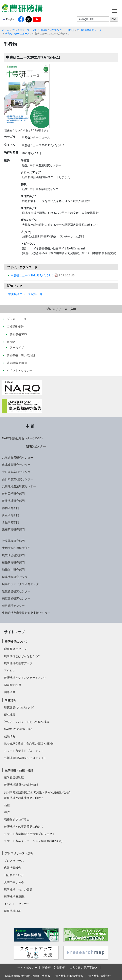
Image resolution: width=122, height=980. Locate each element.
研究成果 (10, 715)
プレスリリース (14, 861)
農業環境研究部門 (13, 555)
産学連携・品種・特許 (19, 770)
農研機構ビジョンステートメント (25, 678)
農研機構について (16, 642)
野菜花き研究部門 (13, 541)
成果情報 (10, 736)
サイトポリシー (27, 968)
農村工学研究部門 (13, 494)
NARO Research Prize (18, 729)
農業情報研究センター (16, 577)
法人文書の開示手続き (84, 968)
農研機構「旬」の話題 (18, 889)
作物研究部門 (11, 508)
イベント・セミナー (17, 904)
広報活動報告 (13, 868)
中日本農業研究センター (90, 30)
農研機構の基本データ (18, 663)
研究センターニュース (17, 34)
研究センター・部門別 (62, 30)
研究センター (36, 446)
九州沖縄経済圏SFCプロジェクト (25, 758)
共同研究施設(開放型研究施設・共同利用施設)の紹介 (38, 792)
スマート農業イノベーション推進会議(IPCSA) (33, 841)
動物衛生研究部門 (13, 570)
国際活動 (10, 692)
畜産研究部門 (11, 515)
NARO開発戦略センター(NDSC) (22, 438)
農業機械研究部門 (13, 501)
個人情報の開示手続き (69, 976)
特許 (7, 812)
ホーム (6, 30)
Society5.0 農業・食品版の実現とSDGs (29, 744)
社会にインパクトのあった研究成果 (27, 722)
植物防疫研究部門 (13, 563)
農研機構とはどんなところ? (22, 656)
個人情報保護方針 (100, 976)
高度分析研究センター (16, 598)
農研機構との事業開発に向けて (24, 798)
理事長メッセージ (15, 649)
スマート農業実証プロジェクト (24, 751)
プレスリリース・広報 (24, 30)
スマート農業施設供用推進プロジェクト (30, 834)
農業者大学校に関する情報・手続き (28, 976)
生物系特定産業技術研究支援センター (26, 613)
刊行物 (43, 30)
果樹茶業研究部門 (13, 530)
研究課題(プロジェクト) (19, 707)
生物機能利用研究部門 (16, 548)
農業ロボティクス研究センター (22, 584)
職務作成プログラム (17, 820)
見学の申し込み (14, 882)
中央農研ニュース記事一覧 (25, 294)
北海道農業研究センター (18, 458)
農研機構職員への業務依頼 (21, 785)
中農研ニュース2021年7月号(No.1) (34, 275)
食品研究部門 (11, 522)
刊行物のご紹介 (14, 875)
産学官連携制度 (14, 777)
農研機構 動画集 (14, 897)
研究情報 (11, 700)
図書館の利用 (13, 685)
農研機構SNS (13, 911)
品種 (7, 805)
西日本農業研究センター (18, 479)
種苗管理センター (13, 606)
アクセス (10, 671)
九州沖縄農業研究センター (19, 486)
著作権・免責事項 (53, 968)
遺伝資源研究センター (16, 591)
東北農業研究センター (16, 465)
